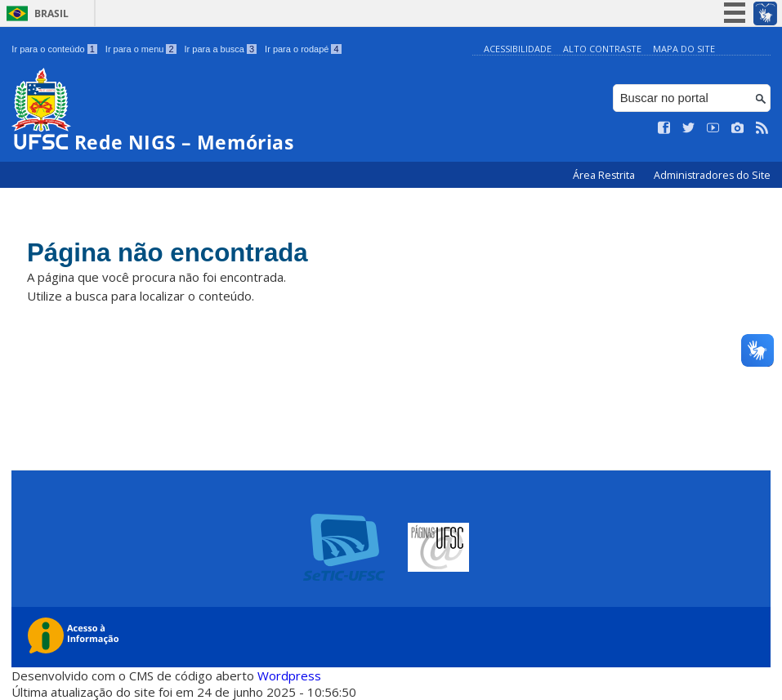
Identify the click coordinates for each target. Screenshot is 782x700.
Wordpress (289, 675)
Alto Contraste (602, 49)
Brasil (51, 13)
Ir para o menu (141, 49)
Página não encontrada (184, 254)
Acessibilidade (518, 49)
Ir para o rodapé (303, 49)
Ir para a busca (221, 49)
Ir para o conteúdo (54, 49)
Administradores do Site (712, 175)
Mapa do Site (684, 49)
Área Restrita (605, 175)
